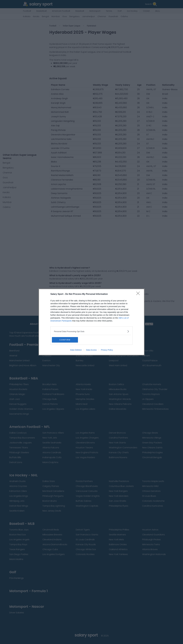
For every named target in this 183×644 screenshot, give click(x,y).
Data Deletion (76, 350)
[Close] (139, 294)
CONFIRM (65, 340)
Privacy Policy (107, 350)
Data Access (91, 350)
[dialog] (92, 322)
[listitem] (92, 331)
